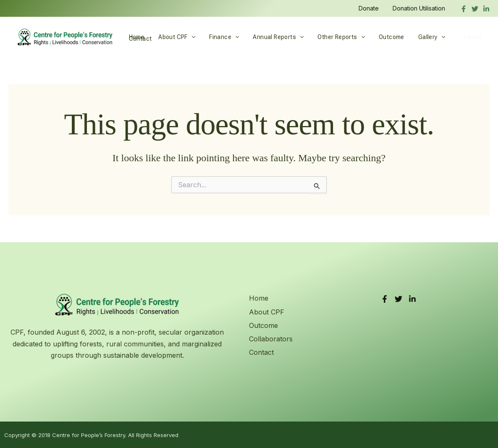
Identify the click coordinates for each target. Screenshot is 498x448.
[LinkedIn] (412, 299)
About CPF (267, 312)
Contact (261, 352)
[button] (188, 37)
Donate (372, 8)
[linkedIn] (486, 9)
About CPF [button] (174, 37)
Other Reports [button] (332, 37)
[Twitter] (475, 9)
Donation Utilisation (420, 8)
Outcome (380, 37)
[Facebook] (464, 9)
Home (136, 37)
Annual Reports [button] (271, 37)
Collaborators (271, 339)
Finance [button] (219, 37)
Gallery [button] (418, 37)
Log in (472, 37)
